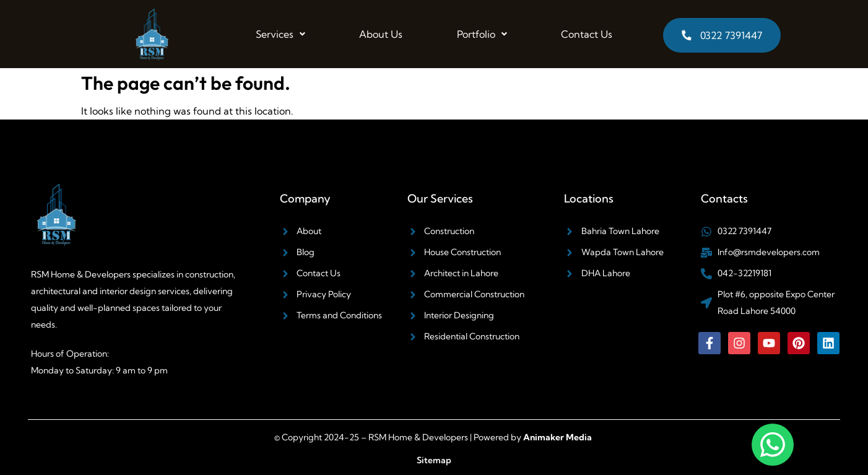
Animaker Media (558, 437)
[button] (280, 34)
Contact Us (587, 34)
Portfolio (482, 34)
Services (280, 34)
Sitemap (434, 460)
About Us (381, 34)
